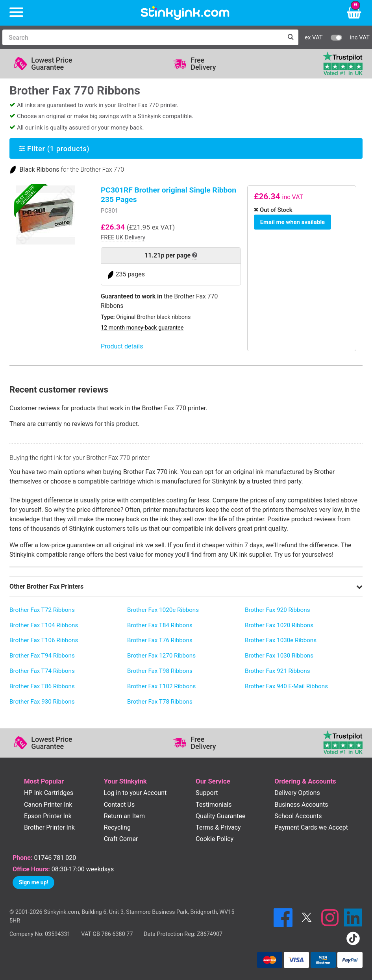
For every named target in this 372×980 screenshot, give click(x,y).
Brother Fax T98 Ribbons (160, 671)
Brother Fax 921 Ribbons (278, 671)
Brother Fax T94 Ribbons (42, 656)
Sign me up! (33, 882)
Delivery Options (297, 793)
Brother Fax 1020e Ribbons (163, 610)
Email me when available (291, 221)
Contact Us (119, 805)
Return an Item (124, 816)
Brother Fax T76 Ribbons (160, 640)
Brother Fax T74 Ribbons (42, 671)
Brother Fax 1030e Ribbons (281, 640)
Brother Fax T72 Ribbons (42, 610)
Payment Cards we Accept (311, 827)
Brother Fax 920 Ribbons (278, 610)
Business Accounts (301, 805)
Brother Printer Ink (49, 827)
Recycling (117, 827)
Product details (122, 346)
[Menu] (16, 13)
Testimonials (214, 805)
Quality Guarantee (220, 816)
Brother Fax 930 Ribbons (42, 702)
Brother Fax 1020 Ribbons (279, 625)
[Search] (143, 37)
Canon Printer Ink (48, 805)
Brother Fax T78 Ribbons (160, 702)
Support (207, 793)
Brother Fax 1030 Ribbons (279, 656)
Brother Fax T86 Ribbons (42, 686)
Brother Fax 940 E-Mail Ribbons (286, 686)
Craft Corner (121, 839)
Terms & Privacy (218, 827)
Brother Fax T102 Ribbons (161, 686)
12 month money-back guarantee (142, 328)
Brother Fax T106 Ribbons (44, 640)
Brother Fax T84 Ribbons (160, 625)
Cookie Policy (215, 839)
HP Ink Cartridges (49, 793)
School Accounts (298, 816)
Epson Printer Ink (48, 816)
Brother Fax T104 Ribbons (44, 625)
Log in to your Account (135, 793)
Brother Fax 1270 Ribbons (161, 656)
